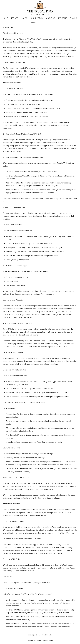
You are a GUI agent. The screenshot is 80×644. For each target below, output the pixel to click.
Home (5, 18)
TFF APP (14, 18)
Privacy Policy (47, 641)
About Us (51, 18)
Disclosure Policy (34, 641)
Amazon (24, 18)
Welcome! (62, 18)
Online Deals (37, 18)
